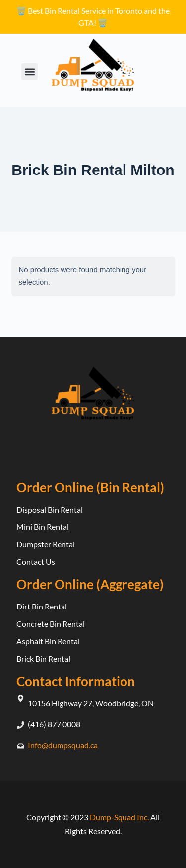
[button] (30, 71)
